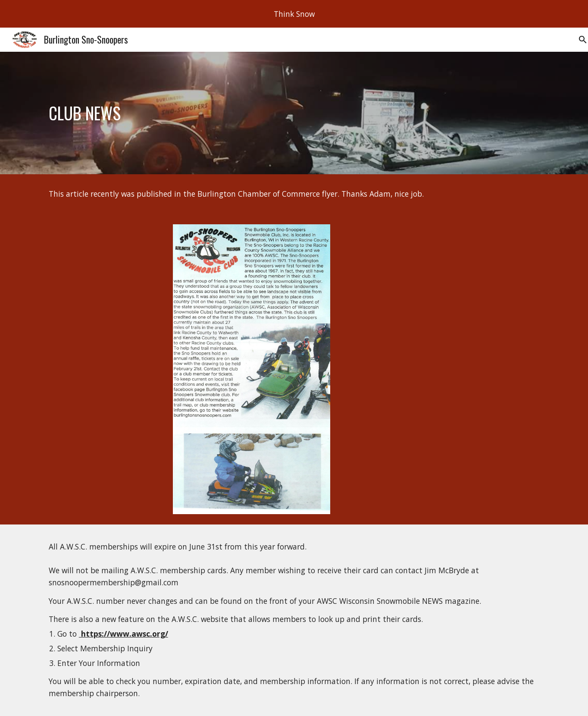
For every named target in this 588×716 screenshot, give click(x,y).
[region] (294, 14)
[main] (294, 113)
